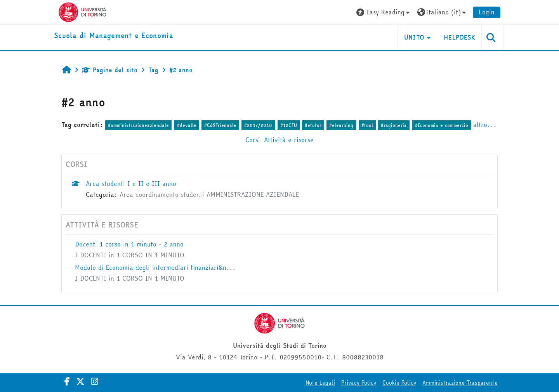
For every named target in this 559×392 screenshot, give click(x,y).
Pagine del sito (110, 70)
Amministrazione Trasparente (460, 383)
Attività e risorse (289, 140)
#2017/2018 (258, 125)
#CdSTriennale (220, 125)
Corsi (253, 140)
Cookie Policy (399, 383)
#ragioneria (394, 125)
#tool (367, 125)
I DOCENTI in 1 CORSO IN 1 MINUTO (130, 255)
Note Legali (320, 383)
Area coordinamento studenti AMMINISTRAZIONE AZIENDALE (209, 194)
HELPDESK (459, 37)
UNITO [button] (414, 37)
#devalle (187, 125)
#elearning (341, 125)
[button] (384, 12)
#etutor (313, 125)
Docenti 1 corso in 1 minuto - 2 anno (129, 244)
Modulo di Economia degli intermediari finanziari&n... (155, 267)
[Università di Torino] (82, 11)
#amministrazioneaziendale (138, 125)
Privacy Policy (359, 383)
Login (487, 12)
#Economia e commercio (442, 125)
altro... (485, 125)
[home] (114, 36)
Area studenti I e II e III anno (131, 184)
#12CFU (289, 125)
